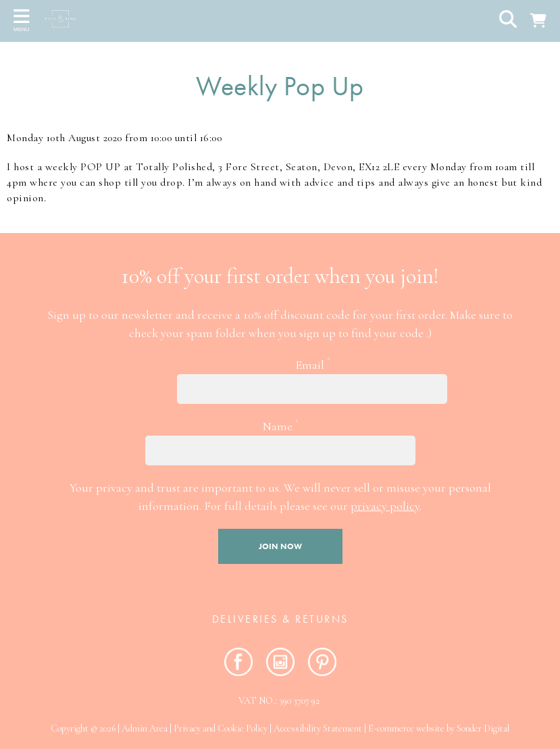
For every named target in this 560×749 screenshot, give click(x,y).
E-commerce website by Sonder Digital (439, 728)
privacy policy (385, 506)
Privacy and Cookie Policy (221, 728)
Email (312, 364)
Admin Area (145, 728)
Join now (280, 546)
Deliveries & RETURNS (280, 619)
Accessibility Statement (318, 728)
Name (280, 425)
